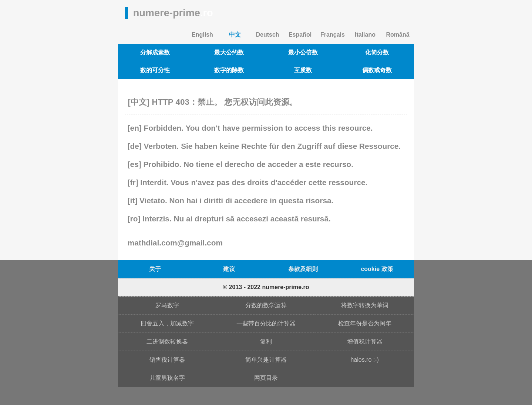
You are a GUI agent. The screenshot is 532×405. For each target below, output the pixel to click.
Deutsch (267, 35)
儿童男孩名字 (167, 378)
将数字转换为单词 (365, 305)
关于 (155, 269)
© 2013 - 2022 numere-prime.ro (266, 287)
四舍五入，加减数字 (167, 323)
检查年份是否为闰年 (365, 323)
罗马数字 (167, 305)
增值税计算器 (365, 342)
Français (333, 35)
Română (398, 35)
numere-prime (173, 13)
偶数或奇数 (377, 70)
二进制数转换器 (167, 342)
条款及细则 (303, 269)
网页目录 (266, 378)
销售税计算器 (167, 360)
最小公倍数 (303, 52)
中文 (235, 35)
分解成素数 (155, 52)
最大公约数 (229, 52)
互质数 (303, 70)
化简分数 (377, 52)
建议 (229, 269)
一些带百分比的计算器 (266, 323)
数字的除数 (229, 70)
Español (300, 35)
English (202, 35)
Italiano (365, 35)
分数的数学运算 (266, 305)
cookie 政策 (377, 269)
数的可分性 (155, 70)
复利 (266, 342)
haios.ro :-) (364, 360)
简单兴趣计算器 (266, 360)
